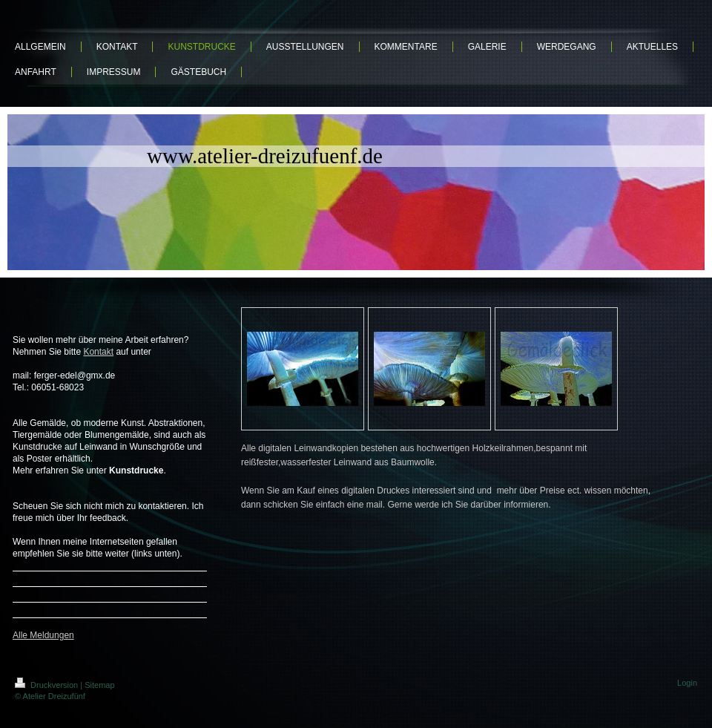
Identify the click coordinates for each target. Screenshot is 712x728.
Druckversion (47, 685)
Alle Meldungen (43, 635)
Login (687, 683)
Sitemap (99, 685)
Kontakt (98, 352)
